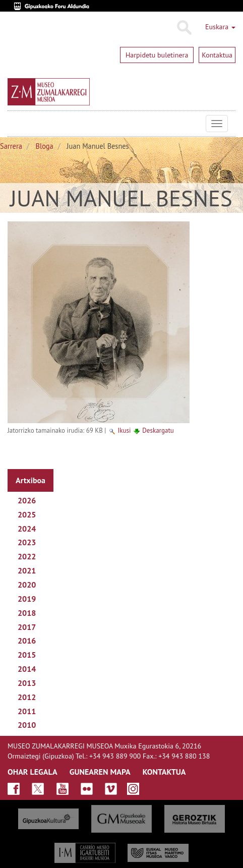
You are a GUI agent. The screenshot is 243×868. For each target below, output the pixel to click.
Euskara (220, 27)
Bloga (45, 146)
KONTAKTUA (164, 772)
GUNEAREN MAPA (100, 772)
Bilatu (184, 28)
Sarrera (11, 146)
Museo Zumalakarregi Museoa (15, 124)
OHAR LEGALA (33, 772)
